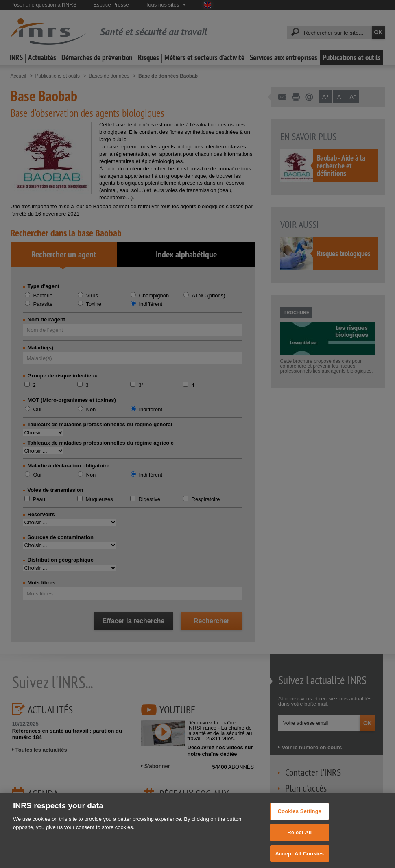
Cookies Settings (300, 817)
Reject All (299, 839)
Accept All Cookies (300, 859)
